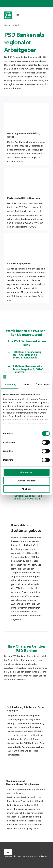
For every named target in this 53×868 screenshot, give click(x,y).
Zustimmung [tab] (10, 384)
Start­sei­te (8, 25)
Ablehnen (26, 489)
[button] (26, 355)
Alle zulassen (26, 472)
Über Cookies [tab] (43, 384)
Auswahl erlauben (26, 481)
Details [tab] (26, 384)
